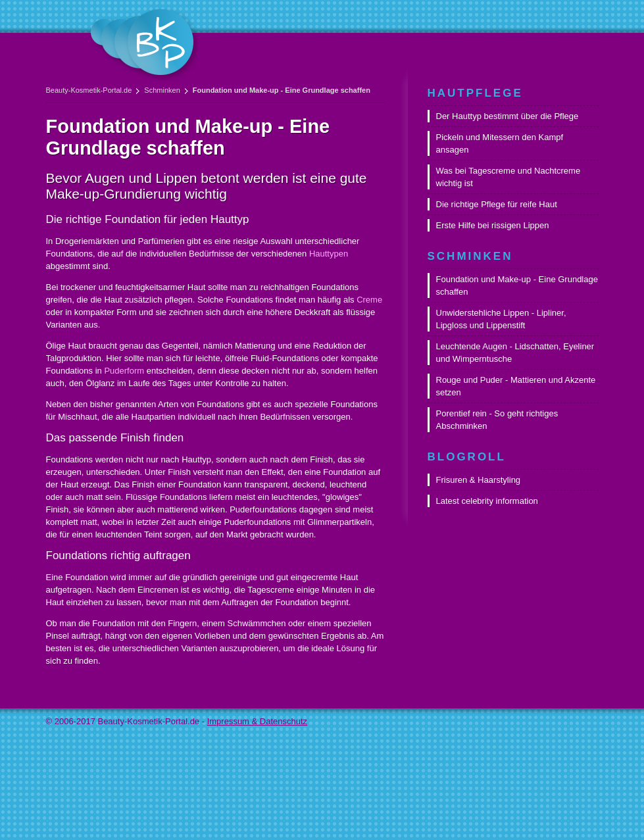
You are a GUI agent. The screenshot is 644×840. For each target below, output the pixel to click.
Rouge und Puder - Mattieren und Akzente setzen (516, 386)
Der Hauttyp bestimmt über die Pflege (508, 116)
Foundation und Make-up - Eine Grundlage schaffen (517, 285)
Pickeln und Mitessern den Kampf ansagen (500, 143)
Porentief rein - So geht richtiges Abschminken (497, 420)
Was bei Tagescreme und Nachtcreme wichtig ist (508, 177)
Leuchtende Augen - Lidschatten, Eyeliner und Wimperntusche (515, 353)
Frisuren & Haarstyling (479, 480)
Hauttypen (329, 254)
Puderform (124, 371)
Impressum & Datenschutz (257, 721)
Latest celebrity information (487, 501)
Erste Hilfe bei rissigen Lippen (493, 225)
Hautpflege (475, 93)
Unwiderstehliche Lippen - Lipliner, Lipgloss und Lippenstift (501, 319)
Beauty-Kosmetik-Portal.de (89, 90)
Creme (369, 300)
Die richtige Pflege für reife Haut (497, 204)
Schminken (162, 90)
